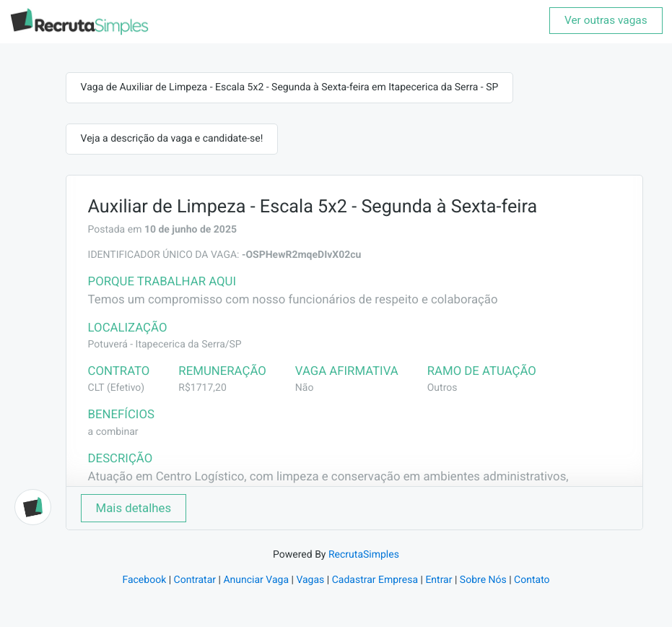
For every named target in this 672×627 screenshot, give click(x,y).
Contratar (195, 580)
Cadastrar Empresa (375, 580)
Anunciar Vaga (256, 580)
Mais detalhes (134, 508)
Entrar (438, 580)
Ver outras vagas (606, 20)
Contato (532, 580)
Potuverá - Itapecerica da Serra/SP (165, 345)
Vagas (310, 580)
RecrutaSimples (364, 555)
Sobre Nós (483, 580)
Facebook (144, 580)
